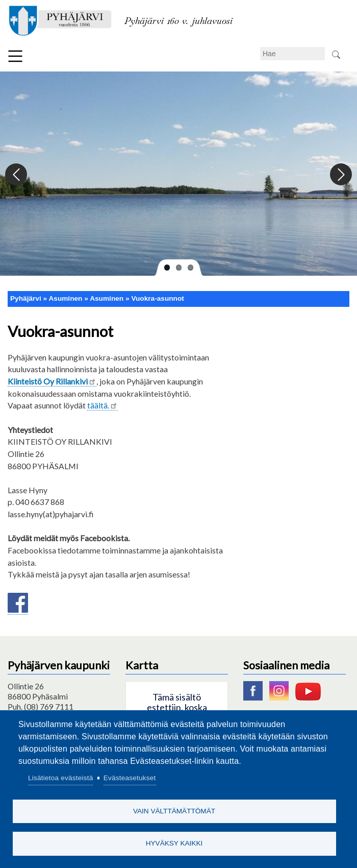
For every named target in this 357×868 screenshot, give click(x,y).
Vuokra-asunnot (157, 298)
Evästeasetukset (130, 776)
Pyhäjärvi (26, 298)
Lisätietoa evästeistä (60, 776)
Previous (17, 175)
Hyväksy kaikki (174, 843)
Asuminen (107, 298)
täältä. (103, 405)
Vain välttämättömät (174, 810)
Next (340, 175)
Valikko (15, 56)
